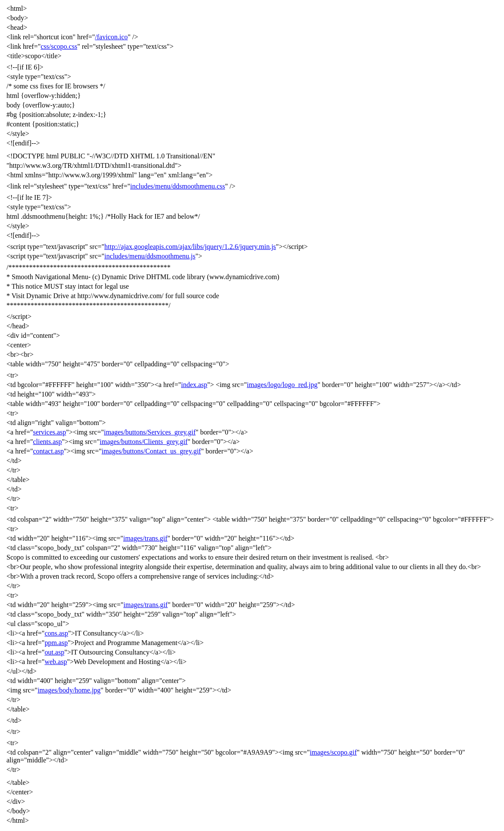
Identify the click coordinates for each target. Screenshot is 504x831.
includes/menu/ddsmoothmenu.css (178, 186)
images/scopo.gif (333, 752)
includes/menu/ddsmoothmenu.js (150, 256)
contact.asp (48, 451)
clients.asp (47, 442)
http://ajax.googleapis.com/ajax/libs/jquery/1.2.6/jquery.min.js (190, 247)
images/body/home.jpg (69, 690)
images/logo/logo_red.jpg (282, 385)
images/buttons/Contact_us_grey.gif (151, 451)
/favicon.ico (111, 37)
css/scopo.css (59, 46)
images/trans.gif (146, 538)
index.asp (194, 385)
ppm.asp (56, 643)
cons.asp (56, 633)
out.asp (54, 652)
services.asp (49, 432)
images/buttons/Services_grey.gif (150, 432)
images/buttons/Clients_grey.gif (144, 442)
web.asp (56, 662)
